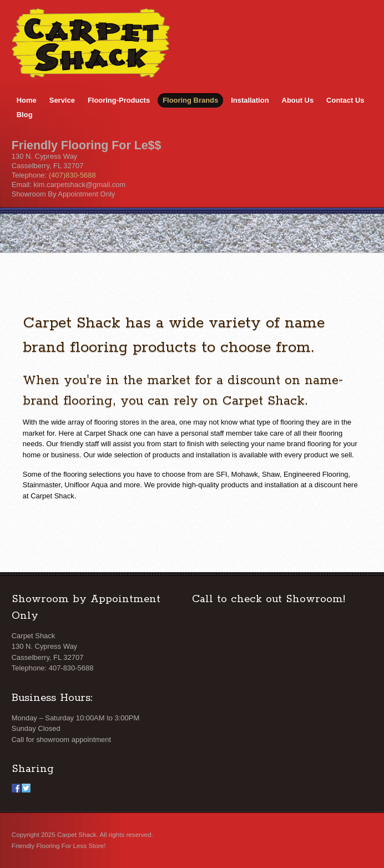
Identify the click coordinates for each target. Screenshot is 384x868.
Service (62, 100)
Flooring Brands (190, 100)
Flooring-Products (119, 100)
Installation (250, 100)
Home (27, 100)
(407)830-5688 (72, 175)
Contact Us (345, 100)
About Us (298, 100)
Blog (25, 115)
